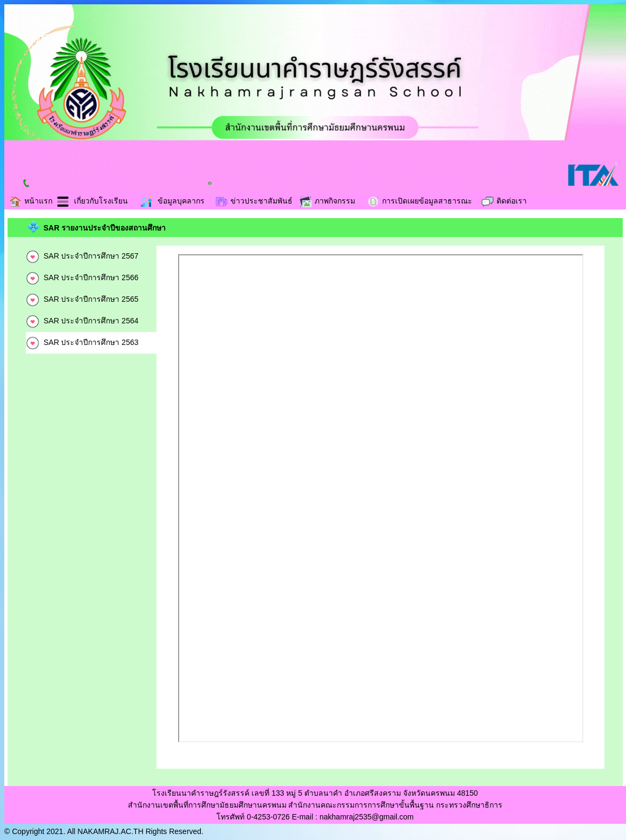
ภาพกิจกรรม (327, 201)
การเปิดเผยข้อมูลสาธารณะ (419, 201)
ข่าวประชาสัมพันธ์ (254, 201)
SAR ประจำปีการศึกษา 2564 (82, 321)
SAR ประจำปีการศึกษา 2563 (82, 342)
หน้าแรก (30, 201)
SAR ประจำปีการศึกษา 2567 (82, 256)
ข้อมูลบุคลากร (172, 201)
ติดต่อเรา (504, 201)
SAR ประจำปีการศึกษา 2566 (82, 277)
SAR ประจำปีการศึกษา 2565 (82, 299)
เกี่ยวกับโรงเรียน (92, 201)
